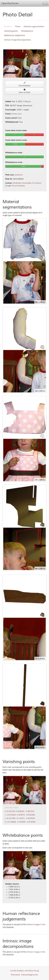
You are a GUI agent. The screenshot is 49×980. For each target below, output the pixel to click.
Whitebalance (27, 31)
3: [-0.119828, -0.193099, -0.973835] (20, 822)
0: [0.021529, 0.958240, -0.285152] (19, 811)
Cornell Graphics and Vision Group (25, 971)
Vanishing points (11, 31)
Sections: (8, 27)
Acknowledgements (30, 975)
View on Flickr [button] (24, 91)
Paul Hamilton (18, 186)
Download (15, 975)
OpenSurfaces (10, 3)
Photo (18, 27)
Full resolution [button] (24, 84)
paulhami (19, 175)
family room (17, 114)
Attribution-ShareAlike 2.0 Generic (27, 183)
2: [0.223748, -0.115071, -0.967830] (20, 818)
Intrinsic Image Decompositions (18, 40)
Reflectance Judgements (15, 35)
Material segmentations (34, 27)
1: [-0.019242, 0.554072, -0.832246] (20, 815)
